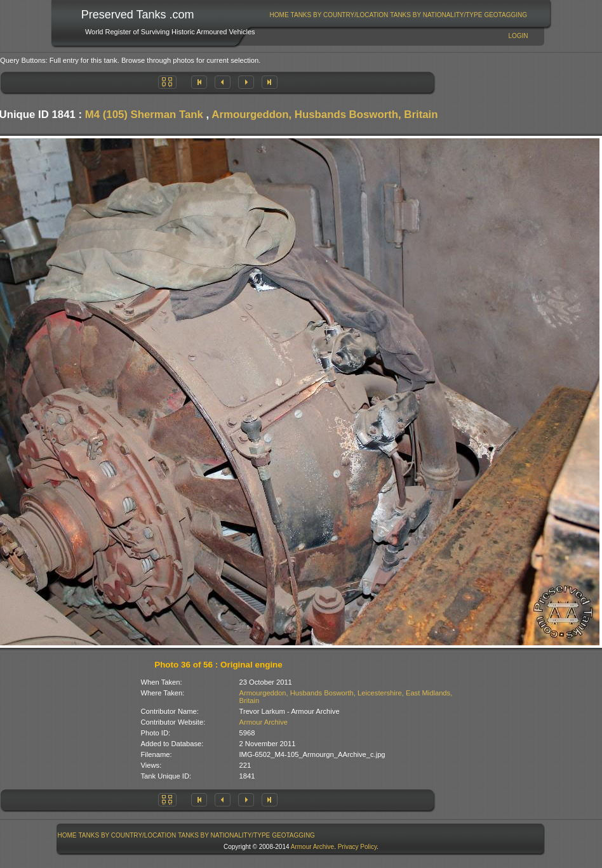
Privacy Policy (358, 847)
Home (279, 15)
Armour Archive (264, 722)
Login (518, 36)
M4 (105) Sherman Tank (144, 115)
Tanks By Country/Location (340, 15)
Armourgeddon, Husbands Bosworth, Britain (324, 115)
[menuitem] (279, 15)
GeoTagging (505, 15)
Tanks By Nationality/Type (436, 15)
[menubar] (398, 15)
